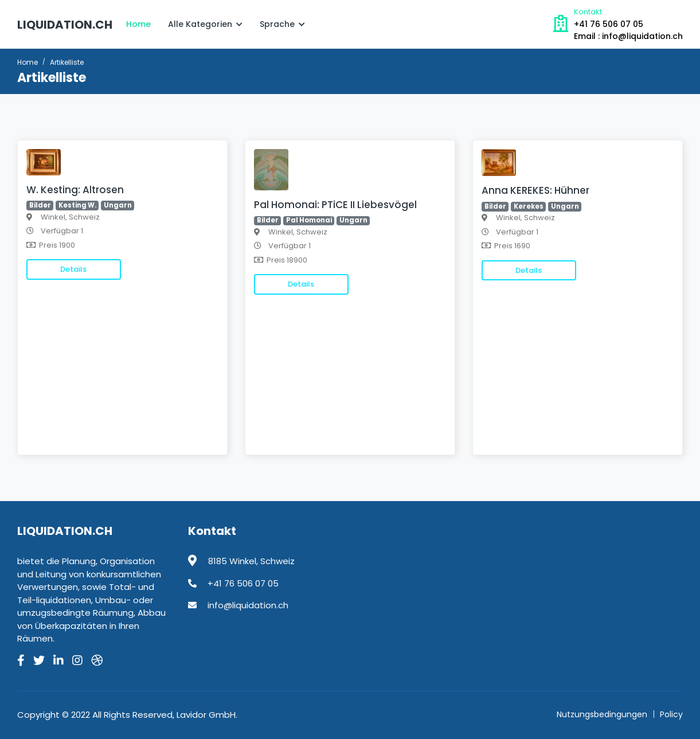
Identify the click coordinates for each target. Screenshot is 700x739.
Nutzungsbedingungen (602, 714)
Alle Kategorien (205, 24)
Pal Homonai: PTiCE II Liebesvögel (335, 205)
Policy (671, 714)
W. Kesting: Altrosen (75, 190)
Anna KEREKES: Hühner (535, 190)
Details (73, 269)
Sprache (282, 24)
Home (138, 24)
